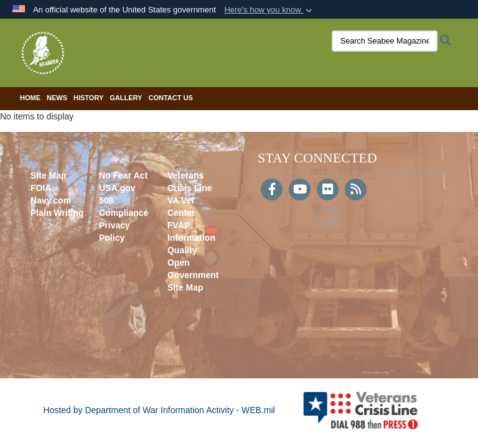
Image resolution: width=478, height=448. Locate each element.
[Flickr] (328, 190)
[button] (269, 10)
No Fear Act (123, 175)
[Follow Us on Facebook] (272, 190)
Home (30, 98)
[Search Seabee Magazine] (385, 41)
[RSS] (356, 190)
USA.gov (117, 188)
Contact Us (170, 98)
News (57, 98)
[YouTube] (300, 190)
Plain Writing (57, 213)
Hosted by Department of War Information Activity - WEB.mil (159, 410)
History (88, 98)
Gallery (126, 98)
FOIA (41, 188)
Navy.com (51, 200)
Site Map (49, 175)
